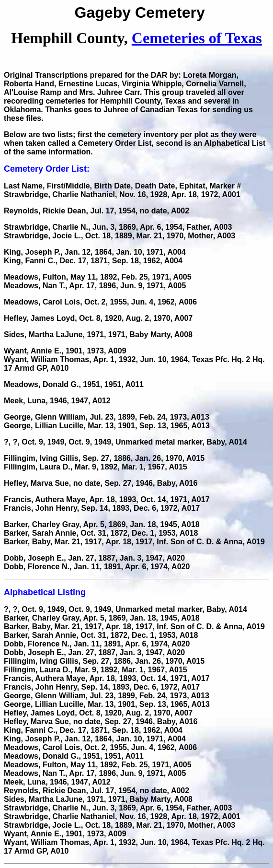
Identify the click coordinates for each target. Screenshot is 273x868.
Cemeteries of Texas (197, 38)
